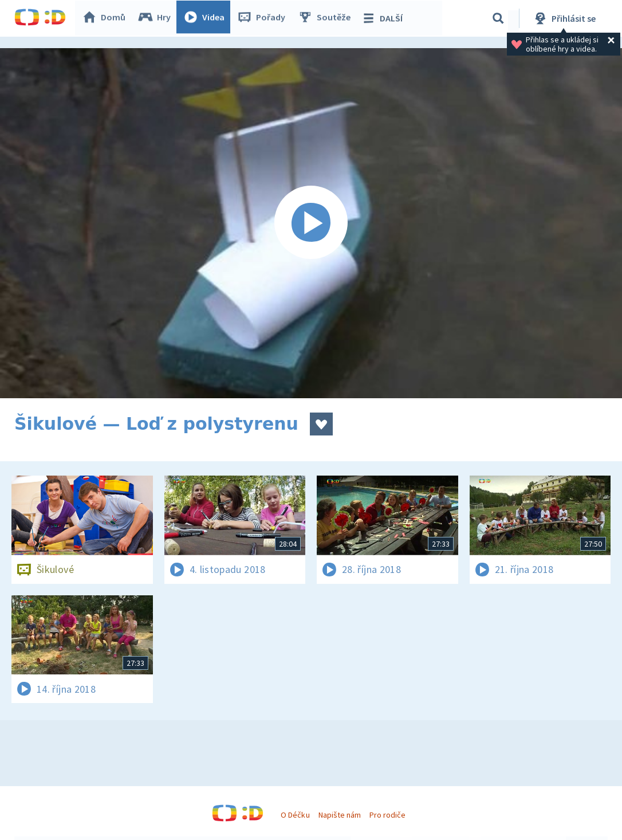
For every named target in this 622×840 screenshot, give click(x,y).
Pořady (264, 18)
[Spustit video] (311, 223)
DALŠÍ (385, 18)
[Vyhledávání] (498, 18)
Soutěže (327, 18)
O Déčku (295, 815)
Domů (107, 18)
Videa (207, 18)
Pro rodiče (387, 815)
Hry (157, 18)
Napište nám (340, 815)
